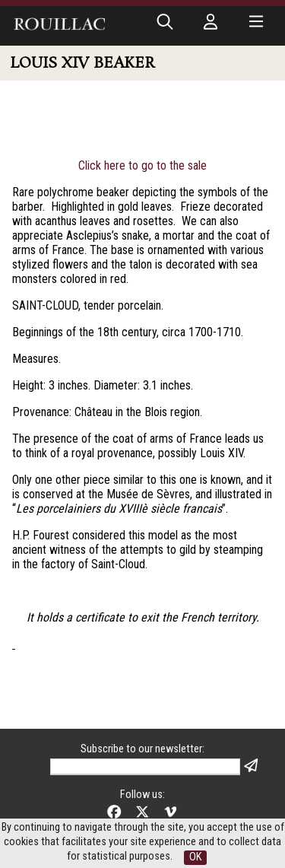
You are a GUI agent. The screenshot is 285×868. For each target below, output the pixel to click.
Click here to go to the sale (142, 165)
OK (195, 857)
